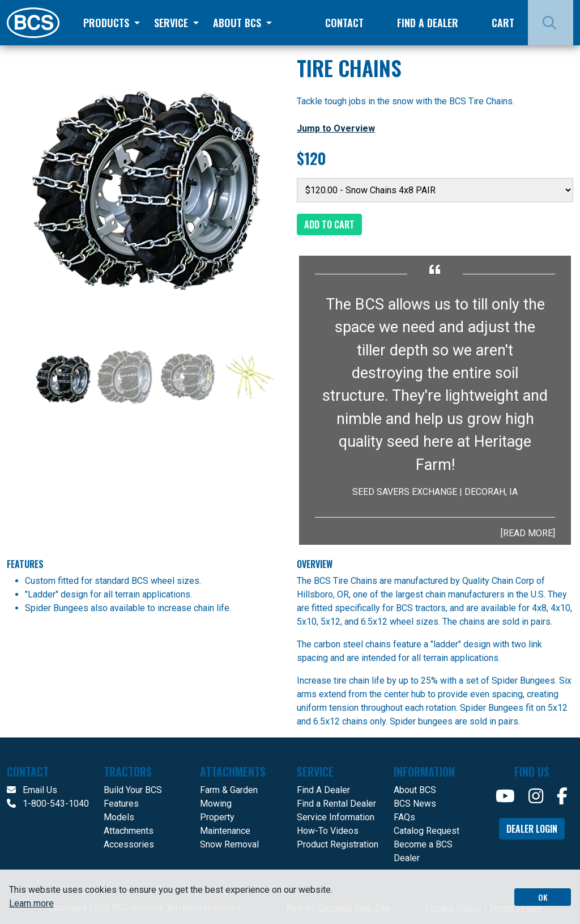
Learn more (31, 903)
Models (119, 817)
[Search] (551, 23)
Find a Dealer (428, 23)
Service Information (336, 817)
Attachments (129, 831)
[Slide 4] (250, 377)
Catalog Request (427, 831)
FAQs (404, 817)
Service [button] (172, 23)
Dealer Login (532, 829)
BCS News (415, 804)
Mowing (216, 804)
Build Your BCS (133, 790)
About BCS (415, 790)
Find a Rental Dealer (336, 804)
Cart (503, 23)
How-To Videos (328, 831)
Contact (344, 23)
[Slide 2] (125, 377)
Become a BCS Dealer (423, 851)
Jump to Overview (336, 128)
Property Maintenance (225, 824)
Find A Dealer (323, 790)
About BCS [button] (238, 23)
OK (543, 897)
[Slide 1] (63, 377)
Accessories (129, 844)
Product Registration (338, 844)
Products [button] (108, 23)
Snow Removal (229, 844)
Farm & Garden (229, 790)
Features (121, 804)
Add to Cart (329, 224)
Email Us (32, 790)
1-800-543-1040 (48, 804)
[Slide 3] (187, 377)
